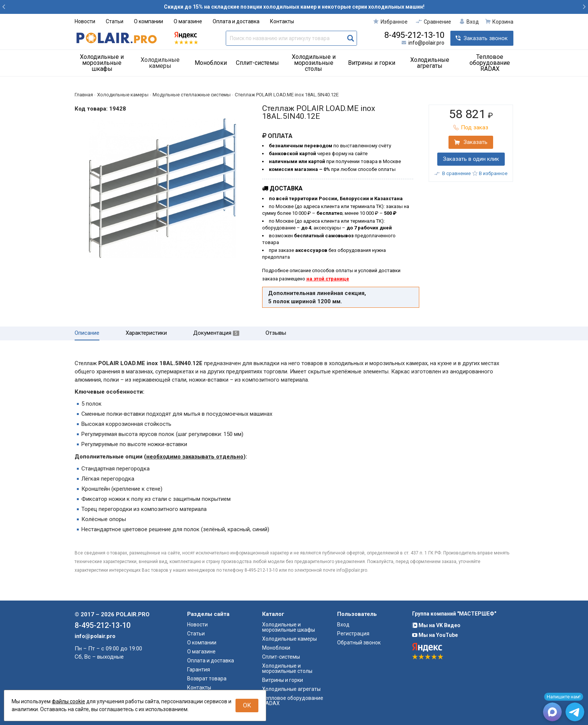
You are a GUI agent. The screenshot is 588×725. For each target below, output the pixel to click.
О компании (148, 21)
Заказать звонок (486, 38)
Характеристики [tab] (146, 333)
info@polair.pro (426, 43)
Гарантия (199, 670)
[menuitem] (105, 63)
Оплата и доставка (236, 21)
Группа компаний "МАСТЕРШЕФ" (454, 614)
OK (247, 705)
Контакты (282, 21)
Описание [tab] (87, 333)
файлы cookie (68, 701)
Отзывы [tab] (276, 333)
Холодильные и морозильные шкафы (102, 63)
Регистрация (353, 634)
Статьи (115, 21)
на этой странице (328, 279)
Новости (85, 21)
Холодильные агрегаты (430, 63)
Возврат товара (207, 679)
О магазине (188, 21)
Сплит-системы (257, 63)
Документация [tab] (216, 333)
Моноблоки (211, 63)
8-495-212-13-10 (414, 35)
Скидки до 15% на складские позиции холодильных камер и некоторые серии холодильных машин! (294, 7)
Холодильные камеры (160, 63)
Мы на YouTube (435, 635)
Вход (343, 625)
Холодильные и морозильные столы (314, 63)
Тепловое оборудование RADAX (490, 63)
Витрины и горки (372, 63)
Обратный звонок (359, 643)
